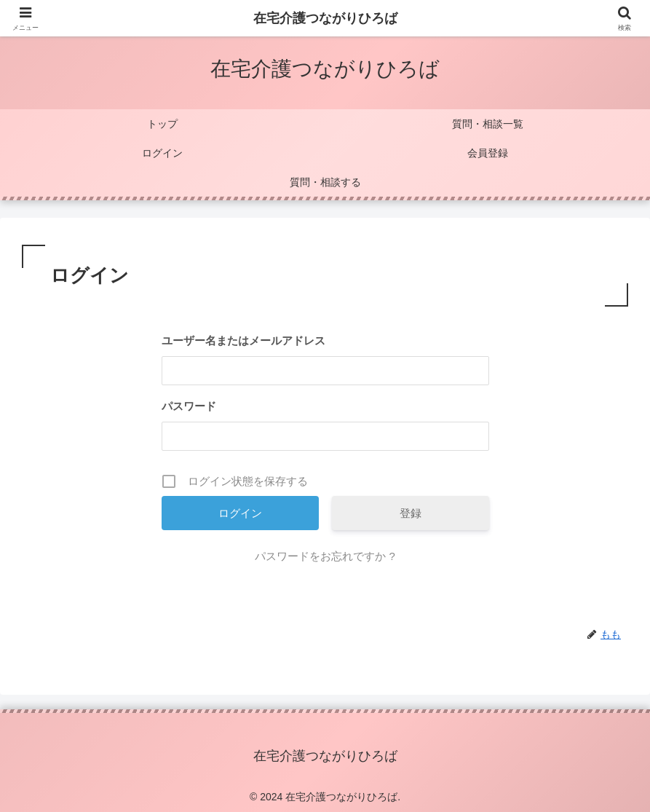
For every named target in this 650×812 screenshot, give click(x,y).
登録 (411, 513)
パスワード (189, 406)
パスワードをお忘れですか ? (325, 556)
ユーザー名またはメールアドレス (243, 340)
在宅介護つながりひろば (325, 18)
